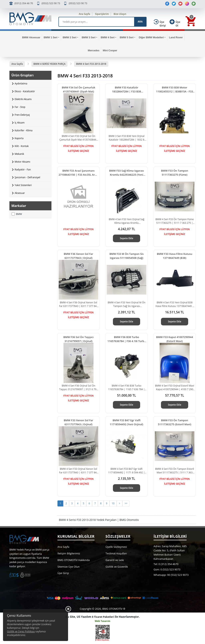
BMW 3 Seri (89, 37)
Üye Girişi (63, 573)
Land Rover (176, 37)
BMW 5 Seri (127, 37)
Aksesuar (20, 193)
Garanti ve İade (115, 560)
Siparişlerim (102, 14)
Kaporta (19, 138)
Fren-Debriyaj (22, 115)
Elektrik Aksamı (23, 99)
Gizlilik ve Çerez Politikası (21, 631)
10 (113, 503)
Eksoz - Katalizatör (25, 91)
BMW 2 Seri (70, 37)
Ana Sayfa (84, 14)
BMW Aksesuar (31, 37)
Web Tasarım (102, 621)
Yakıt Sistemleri (23, 185)
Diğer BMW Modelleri (151, 37)
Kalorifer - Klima (24, 130)
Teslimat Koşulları (116, 553)
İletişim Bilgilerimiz (69, 553)
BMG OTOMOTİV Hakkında (74, 560)
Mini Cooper (110, 50)
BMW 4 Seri (108, 37)
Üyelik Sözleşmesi (116, 547)
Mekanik (19, 154)
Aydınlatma (21, 84)
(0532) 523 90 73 (51, 3)
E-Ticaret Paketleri (103, 617)
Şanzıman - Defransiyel (27, 177)
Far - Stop (20, 107)
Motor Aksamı (22, 162)
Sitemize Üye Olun (68, 567)
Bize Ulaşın (120, 14)
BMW (17, 214)
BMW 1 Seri (51, 37)
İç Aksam (20, 123)
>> (126, 503)
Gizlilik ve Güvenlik (117, 567)
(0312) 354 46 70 (24, 3)
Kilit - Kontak (22, 146)
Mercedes (94, 50)
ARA (140, 22)
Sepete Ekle (127, 238)
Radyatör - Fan (23, 170)
